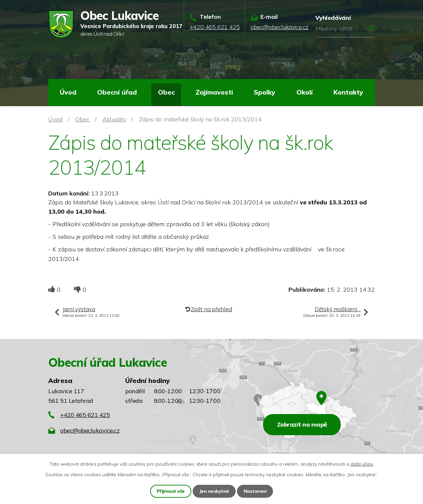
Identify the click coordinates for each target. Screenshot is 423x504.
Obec (166, 92)
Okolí (305, 92)
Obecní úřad (117, 92)
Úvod (68, 92)
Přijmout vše (171, 491)
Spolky (265, 92)
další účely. (362, 464)
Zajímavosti (214, 92)
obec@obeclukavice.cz (90, 430)
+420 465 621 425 (85, 415)
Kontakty (348, 92)
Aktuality (114, 119)
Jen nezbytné (214, 491)
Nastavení (255, 491)
